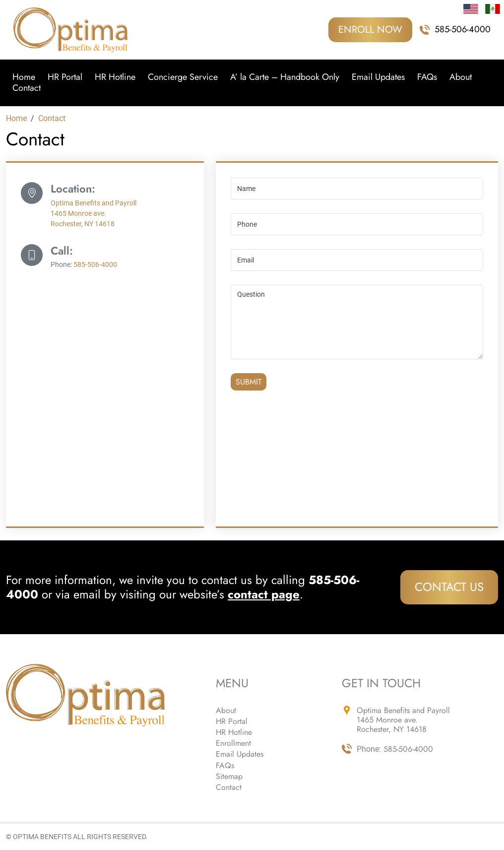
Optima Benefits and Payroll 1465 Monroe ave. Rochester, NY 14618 (94, 213)
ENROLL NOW (370, 30)
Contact (27, 88)
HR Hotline (115, 77)
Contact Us (449, 587)
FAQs (427, 77)
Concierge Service (183, 77)
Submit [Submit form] (249, 382)
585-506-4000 (463, 30)
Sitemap (229, 776)
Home (24, 77)
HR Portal (65, 77)
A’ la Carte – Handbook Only (285, 77)
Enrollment (233, 743)
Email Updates (378, 77)
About (461, 77)
